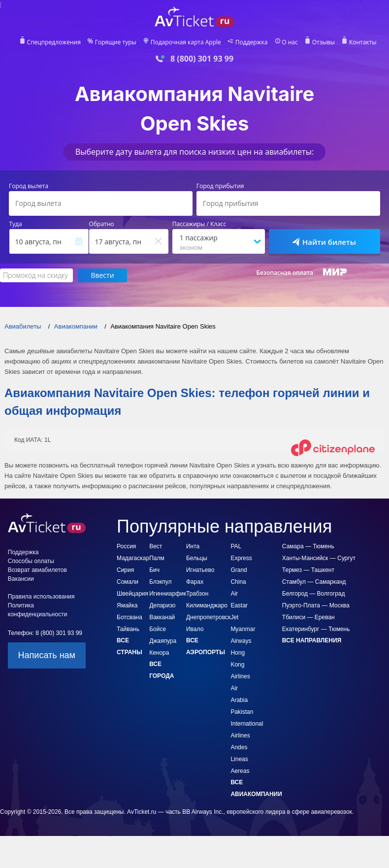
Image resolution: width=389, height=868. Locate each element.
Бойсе (158, 630)
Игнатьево (200, 570)
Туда (16, 224)
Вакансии (21, 579)
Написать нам (47, 656)
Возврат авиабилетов (37, 570)
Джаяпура (163, 641)
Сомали (128, 582)
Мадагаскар (133, 559)
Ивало (195, 630)
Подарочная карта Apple (186, 42)
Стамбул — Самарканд (314, 582)
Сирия (125, 570)
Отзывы (325, 42)
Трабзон (197, 594)
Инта (193, 547)
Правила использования (41, 597)
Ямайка (127, 606)
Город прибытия (220, 186)
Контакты (364, 42)
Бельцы (197, 559)
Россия (126, 547)
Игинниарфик (168, 594)
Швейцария (132, 594)
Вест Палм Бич (157, 559)
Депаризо (162, 606)
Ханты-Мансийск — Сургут (319, 559)
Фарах (195, 582)
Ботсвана (130, 618)
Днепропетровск (208, 618)
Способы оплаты (31, 562)
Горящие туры (115, 42)
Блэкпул (160, 582)
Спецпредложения (53, 42)
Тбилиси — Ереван (308, 618)
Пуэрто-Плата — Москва (316, 606)
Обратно (102, 224)
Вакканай (162, 618)
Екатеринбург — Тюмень (316, 630)
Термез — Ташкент (308, 570)
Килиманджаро (207, 606)
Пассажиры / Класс (199, 224)
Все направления (312, 641)
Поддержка (252, 42)
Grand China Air (239, 582)
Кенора (159, 653)
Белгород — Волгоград (314, 594)
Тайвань (128, 630)
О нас (291, 42)
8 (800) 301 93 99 (202, 59)
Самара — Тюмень (308, 547)
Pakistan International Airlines (247, 724)
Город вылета (29, 186)
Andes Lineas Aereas (240, 760)
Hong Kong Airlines (240, 665)
